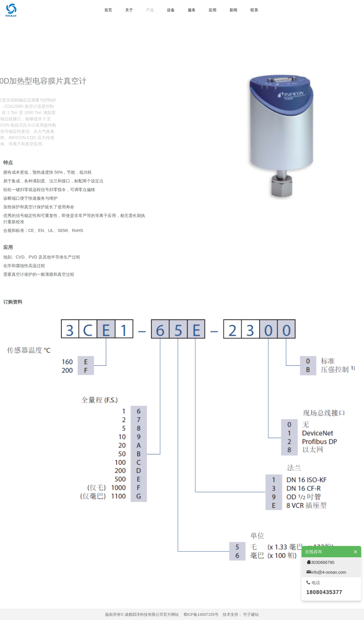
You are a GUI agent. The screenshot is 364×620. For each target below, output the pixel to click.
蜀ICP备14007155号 (201, 614)
